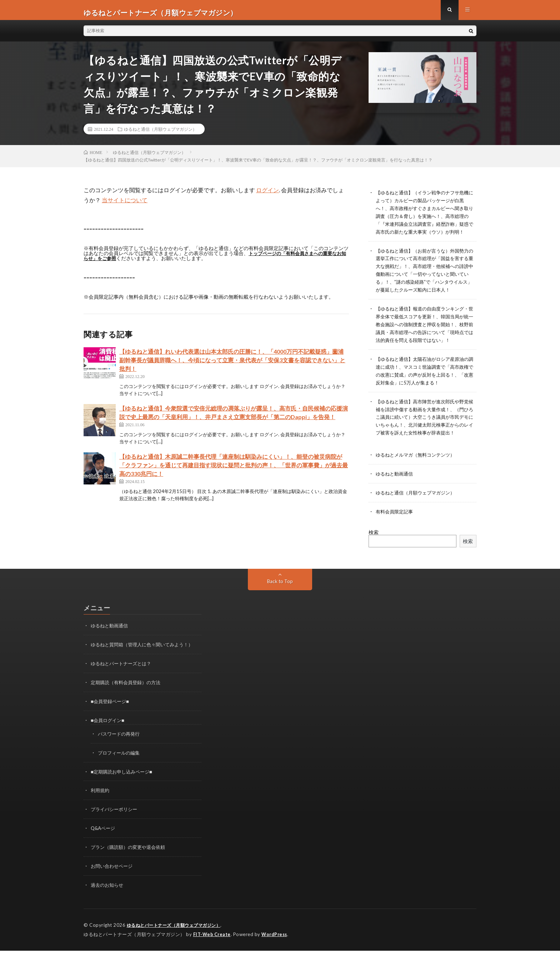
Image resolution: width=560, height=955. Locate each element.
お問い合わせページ (113, 872)
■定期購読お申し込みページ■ (124, 779)
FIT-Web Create (212, 939)
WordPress (276, 939)
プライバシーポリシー (116, 816)
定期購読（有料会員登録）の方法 (128, 691)
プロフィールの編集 (120, 760)
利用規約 (101, 797)
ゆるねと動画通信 (396, 485)
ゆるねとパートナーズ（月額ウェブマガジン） (177, 930)
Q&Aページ (104, 834)
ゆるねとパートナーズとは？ (123, 673)
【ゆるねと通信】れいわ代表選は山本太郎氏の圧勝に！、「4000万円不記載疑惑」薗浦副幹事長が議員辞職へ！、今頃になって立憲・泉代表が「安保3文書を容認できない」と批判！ (232, 365)
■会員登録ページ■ (111, 710)
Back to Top (280, 591)
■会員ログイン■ (109, 728)
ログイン (267, 195)
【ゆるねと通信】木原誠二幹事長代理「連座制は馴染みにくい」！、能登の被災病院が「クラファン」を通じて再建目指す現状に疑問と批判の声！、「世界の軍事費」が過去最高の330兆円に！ (234, 470)
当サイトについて (125, 205)
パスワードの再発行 (120, 742)
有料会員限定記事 (396, 522)
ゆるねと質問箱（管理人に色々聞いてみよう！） (146, 654)
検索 (374, 542)
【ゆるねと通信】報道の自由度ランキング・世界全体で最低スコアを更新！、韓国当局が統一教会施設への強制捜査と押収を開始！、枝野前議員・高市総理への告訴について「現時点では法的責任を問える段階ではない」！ (426, 332)
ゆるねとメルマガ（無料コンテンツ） (418, 466)
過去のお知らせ (108, 890)
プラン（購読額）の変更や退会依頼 (131, 853)
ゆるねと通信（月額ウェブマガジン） (160, 134)
